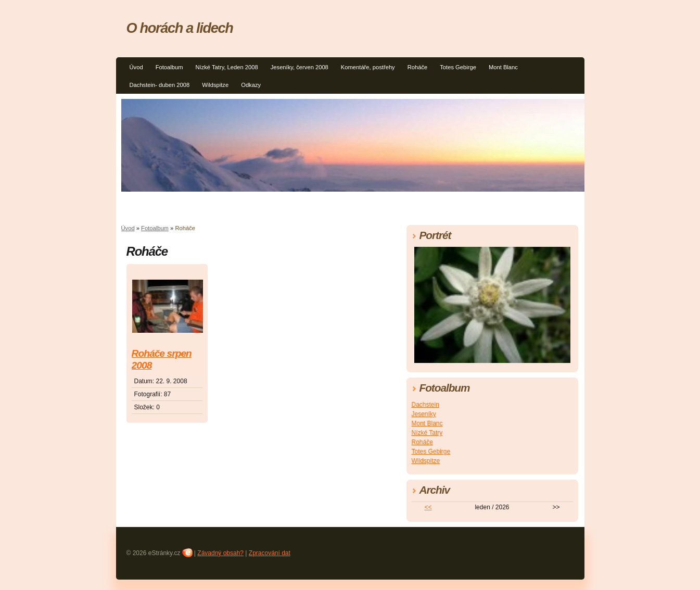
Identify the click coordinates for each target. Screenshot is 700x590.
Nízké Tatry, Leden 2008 (226, 67)
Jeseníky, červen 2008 (300, 67)
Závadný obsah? (220, 553)
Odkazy (251, 85)
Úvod (136, 67)
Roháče (418, 67)
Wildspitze (215, 85)
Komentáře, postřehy (368, 67)
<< (428, 507)
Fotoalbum (169, 67)
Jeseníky (424, 414)
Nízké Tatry (427, 433)
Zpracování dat (270, 553)
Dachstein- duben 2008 (160, 85)
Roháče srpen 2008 (162, 359)
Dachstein (425, 405)
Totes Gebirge (458, 67)
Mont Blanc (503, 67)
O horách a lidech (180, 28)
